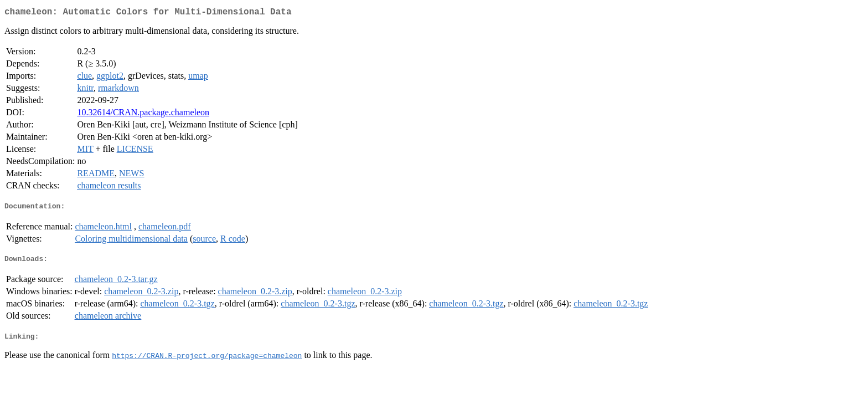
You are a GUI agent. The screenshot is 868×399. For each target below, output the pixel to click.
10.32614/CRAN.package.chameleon (143, 114)
